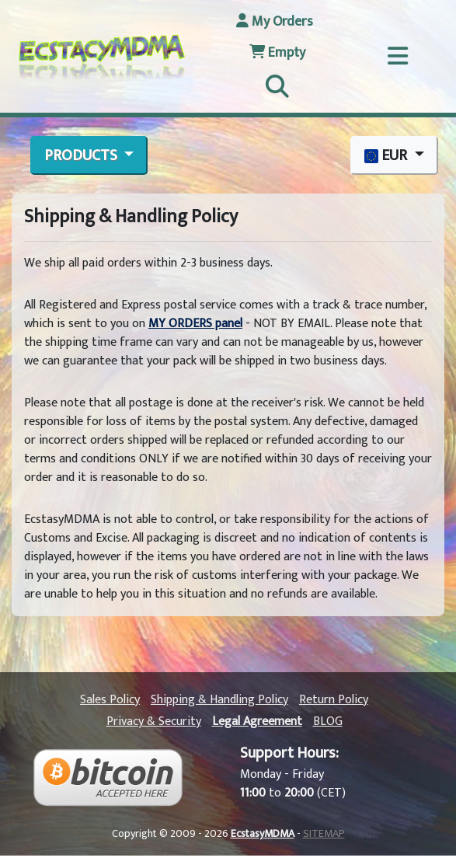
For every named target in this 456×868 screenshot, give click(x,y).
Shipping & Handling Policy (219, 700)
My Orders (275, 22)
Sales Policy (110, 700)
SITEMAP (324, 833)
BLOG (328, 722)
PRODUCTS (82, 155)
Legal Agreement (257, 722)
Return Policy (334, 700)
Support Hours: (289, 753)
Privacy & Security (154, 722)
